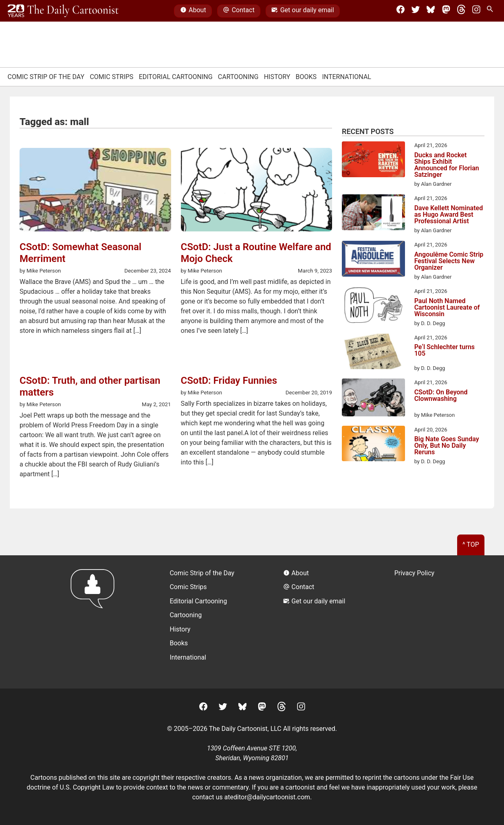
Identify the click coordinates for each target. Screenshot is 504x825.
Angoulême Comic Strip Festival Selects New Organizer (449, 261)
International (347, 77)
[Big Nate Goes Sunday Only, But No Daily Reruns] (373, 445)
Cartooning (238, 77)
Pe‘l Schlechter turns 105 (445, 351)
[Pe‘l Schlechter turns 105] (373, 353)
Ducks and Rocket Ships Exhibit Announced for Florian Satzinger (447, 165)
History (277, 77)
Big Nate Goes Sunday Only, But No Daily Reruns (447, 446)
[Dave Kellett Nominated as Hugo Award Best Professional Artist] (373, 213)
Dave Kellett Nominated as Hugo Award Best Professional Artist (449, 215)
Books (306, 77)
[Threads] (461, 11)
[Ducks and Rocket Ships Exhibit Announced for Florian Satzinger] (373, 161)
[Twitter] (416, 11)
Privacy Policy (415, 573)
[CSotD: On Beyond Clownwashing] (373, 399)
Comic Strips (111, 77)
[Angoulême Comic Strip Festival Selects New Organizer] (373, 260)
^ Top (471, 544)
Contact (239, 11)
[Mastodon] (446, 11)
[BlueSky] (431, 11)
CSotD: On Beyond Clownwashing (441, 396)
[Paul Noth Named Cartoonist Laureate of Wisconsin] (373, 306)
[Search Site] (491, 11)
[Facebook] (401, 11)
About (193, 11)
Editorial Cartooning (176, 77)
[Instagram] (476, 11)
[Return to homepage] (95, 622)
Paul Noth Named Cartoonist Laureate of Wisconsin (447, 308)
